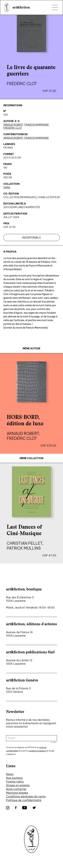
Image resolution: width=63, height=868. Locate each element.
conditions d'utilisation (37, 751)
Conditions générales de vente (26, 796)
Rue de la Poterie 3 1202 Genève (18, 690)
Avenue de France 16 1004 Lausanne (19, 634)
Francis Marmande (37, 125)
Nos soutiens (14, 778)
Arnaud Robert (13, 125)
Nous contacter (16, 789)
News (10, 774)
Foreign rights (15, 782)
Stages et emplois (18, 785)
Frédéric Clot (13, 128)
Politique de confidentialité (24, 800)
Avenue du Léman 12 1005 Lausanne (19, 662)
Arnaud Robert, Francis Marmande (26, 138)
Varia (7, 187)
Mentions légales (17, 793)
